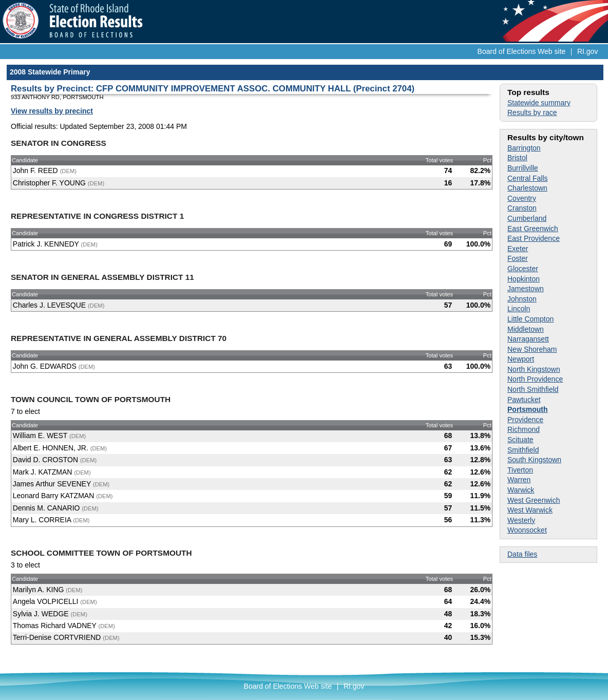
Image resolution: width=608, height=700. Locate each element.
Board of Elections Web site (522, 51)
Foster (518, 258)
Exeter (518, 249)
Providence (525, 420)
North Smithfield (533, 389)
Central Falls (528, 178)
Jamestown (526, 289)
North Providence (535, 379)
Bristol (517, 158)
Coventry (522, 198)
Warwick (521, 490)
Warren (519, 480)
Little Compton (530, 319)
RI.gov (587, 51)
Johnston (522, 299)
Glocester (523, 269)
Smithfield (523, 450)
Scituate (520, 440)
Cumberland (527, 218)
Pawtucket (524, 400)
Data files (522, 554)
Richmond (524, 429)
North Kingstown (534, 369)
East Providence (534, 238)
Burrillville (523, 168)
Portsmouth (528, 409)
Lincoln (519, 309)
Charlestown (527, 188)
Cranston (522, 208)
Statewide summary (539, 103)
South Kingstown (534, 460)
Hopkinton (524, 279)
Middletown (526, 329)
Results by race (532, 112)
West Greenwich (534, 500)
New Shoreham (532, 349)
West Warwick (530, 510)
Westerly (521, 520)
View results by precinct (52, 111)
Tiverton (520, 470)
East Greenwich (533, 229)
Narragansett (528, 339)
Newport (521, 359)
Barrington (524, 148)
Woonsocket (527, 530)
